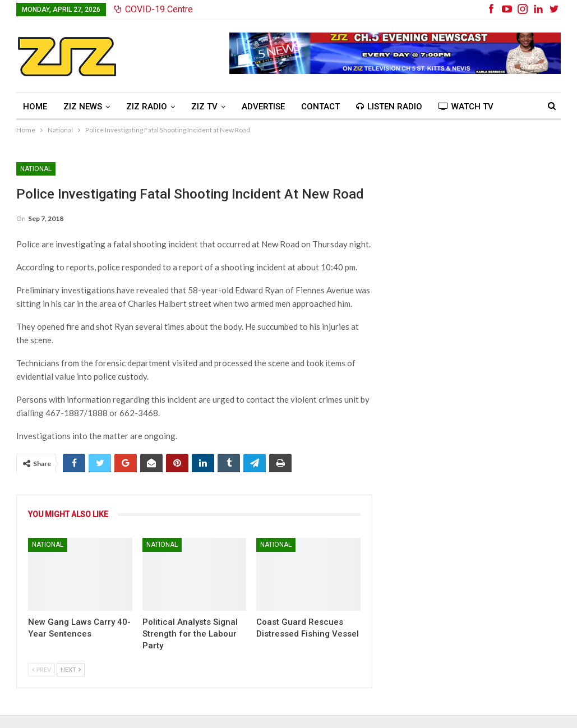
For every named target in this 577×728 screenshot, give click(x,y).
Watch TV (466, 107)
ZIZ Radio (147, 107)
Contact (320, 107)
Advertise (263, 107)
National (36, 169)
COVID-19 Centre (154, 9)
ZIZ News (83, 107)
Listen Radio (389, 107)
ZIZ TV (204, 107)
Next (71, 669)
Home (35, 107)
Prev (41, 669)
